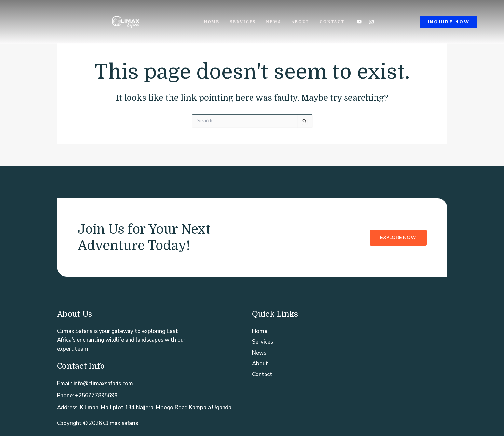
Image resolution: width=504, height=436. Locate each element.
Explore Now (398, 238)
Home (212, 22)
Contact (332, 22)
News (273, 22)
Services (243, 22)
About (300, 22)
